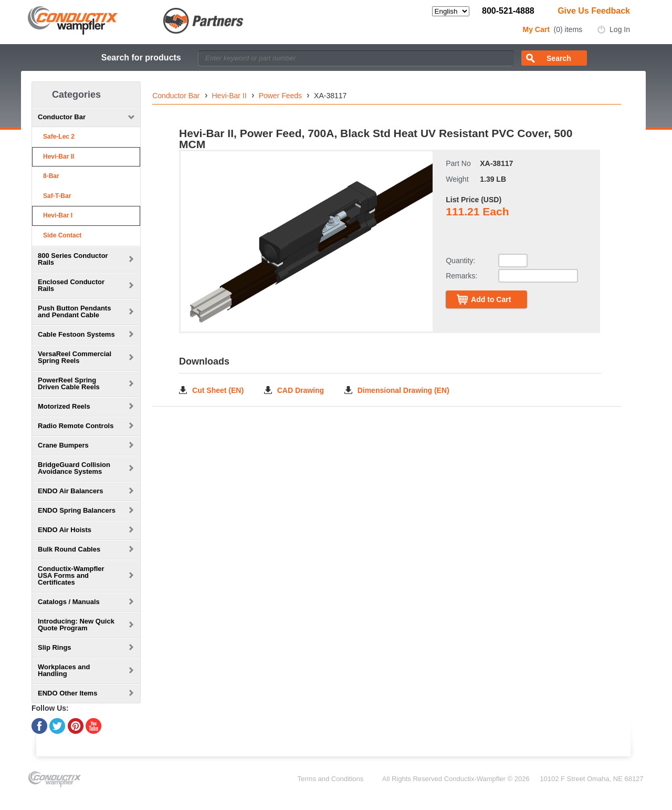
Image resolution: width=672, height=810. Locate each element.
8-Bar (51, 176)
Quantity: (460, 261)
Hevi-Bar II (59, 157)
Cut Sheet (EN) (218, 390)
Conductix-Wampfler (475, 779)
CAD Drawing (301, 390)
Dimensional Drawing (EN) (403, 390)
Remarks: (461, 276)
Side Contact (62, 235)
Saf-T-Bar (57, 196)
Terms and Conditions (331, 779)
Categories (76, 95)
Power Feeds (280, 96)
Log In (620, 29)
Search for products (141, 58)
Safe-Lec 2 (59, 137)
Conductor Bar (176, 96)
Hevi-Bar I (58, 215)
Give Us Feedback (594, 11)
